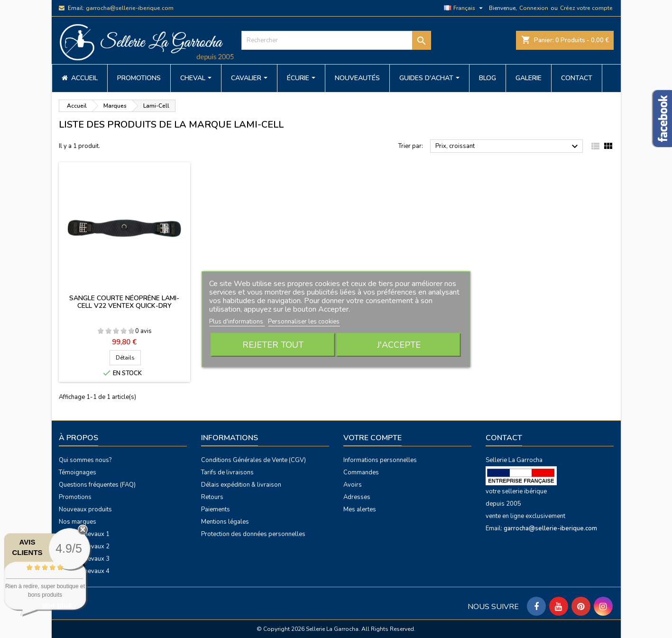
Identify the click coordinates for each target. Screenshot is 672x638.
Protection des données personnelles (253, 534)
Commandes (361, 472)
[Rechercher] (336, 40)
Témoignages (78, 472)
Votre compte (373, 438)
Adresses (357, 497)
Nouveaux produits (85, 509)
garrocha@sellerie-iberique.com (130, 8)
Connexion (534, 8)
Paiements (216, 509)
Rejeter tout (273, 345)
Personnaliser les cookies (304, 322)
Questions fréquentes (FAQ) (97, 485)
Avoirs (353, 485)
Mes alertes (360, 509)
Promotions (75, 497)
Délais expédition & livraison (241, 485)
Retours (212, 497)
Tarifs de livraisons (227, 472)
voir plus (57, 605)
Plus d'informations (237, 322)
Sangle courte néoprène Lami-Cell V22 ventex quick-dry (124, 302)
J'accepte (399, 345)
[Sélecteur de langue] (465, 8)
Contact (504, 438)
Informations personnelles (380, 460)
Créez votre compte (586, 8)
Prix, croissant (508, 147)
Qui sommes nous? (85, 460)
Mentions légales (225, 522)
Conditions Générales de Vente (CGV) (253, 460)
